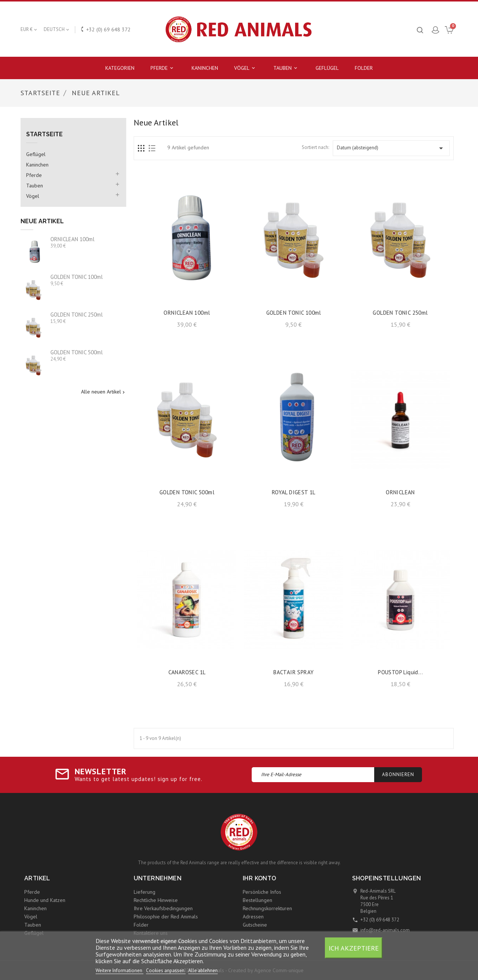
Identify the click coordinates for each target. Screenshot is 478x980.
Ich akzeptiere (354, 948)
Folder (364, 68)
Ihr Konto (260, 878)
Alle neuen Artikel (104, 392)
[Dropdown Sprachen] (57, 29)
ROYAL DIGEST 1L (294, 492)
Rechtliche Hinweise (156, 900)
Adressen (253, 917)
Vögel (246, 68)
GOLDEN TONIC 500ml (77, 352)
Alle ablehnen (203, 970)
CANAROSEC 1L (187, 672)
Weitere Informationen (119, 970)
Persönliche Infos (262, 892)
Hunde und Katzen (45, 900)
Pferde (163, 68)
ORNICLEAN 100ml (72, 239)
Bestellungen (257, 900)
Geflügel (327, 68)
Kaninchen (205, 68)
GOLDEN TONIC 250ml (77, 315)
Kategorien (120, 68)
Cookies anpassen (166, 970)
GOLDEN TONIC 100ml (77, 277)
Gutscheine (255, 925)
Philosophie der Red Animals (166, 917)
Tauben (286, 68)
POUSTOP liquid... (400, 672)
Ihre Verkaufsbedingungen (163, 908)
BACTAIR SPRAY (294, 672)
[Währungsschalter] (29, 29)
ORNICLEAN (400, 492)
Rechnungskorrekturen (267, 908)
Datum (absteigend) (391, 148)
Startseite (44, 134)
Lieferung (145, 892)
